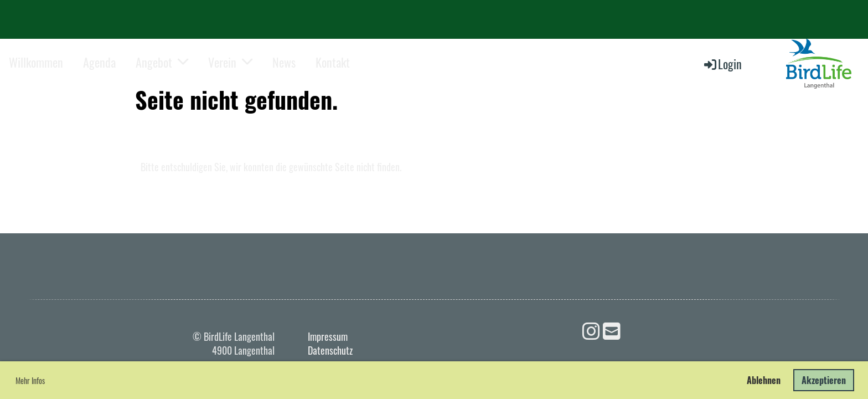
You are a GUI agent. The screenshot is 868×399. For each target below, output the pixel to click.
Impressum (328, 336)
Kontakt (333, 62)
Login (722, 64)
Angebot (162, 62)
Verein (230, 62)
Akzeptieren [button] (824, 380)
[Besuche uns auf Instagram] (591, 329)
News (284, 62)
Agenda (99, 62)
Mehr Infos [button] (30, 380)
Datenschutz (330, 350)
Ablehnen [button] (764, 380)
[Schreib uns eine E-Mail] (612, 329)
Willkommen (36, 62)
